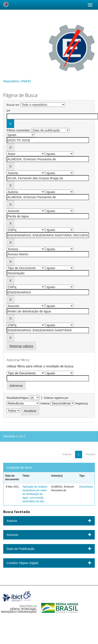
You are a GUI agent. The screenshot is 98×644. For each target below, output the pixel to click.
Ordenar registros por (56, 398)
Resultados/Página (17, 398)
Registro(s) (82, 404)
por (8, 111)
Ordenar (45, 404)
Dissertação (86, 487)
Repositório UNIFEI (17, 81)
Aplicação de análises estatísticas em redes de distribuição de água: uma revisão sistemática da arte (35, 494)
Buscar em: (13, 105)
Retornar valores (21, 346)
